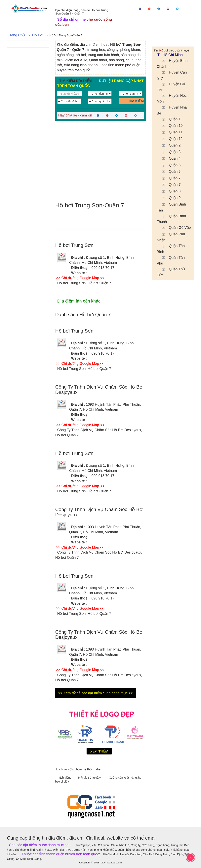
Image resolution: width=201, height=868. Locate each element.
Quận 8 (169, 191)
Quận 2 (169, 145)
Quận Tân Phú (171, 260)
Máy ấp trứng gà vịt (91, 778)
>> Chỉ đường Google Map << (80, 278)
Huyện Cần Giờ (172, 75)
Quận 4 (169, 158)
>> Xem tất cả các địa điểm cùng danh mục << (96, 693)
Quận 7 (169, 178)
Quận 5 (169, 165)
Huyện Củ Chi (171, 87)
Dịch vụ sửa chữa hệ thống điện (79, 769)
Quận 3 (169, 152)
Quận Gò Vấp (174, 228)
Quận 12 (170, 139)
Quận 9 (169, 198)
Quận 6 (169, 172)
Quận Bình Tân (171, 207)
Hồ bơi (38, 35)
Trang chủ (16, 35)
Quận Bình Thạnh (171, 219)
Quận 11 (170, 132)
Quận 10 (170, 126)
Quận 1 (169, 119)
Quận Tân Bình (171, 248)
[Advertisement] (101, 161)
